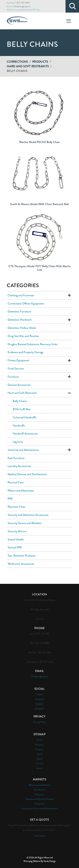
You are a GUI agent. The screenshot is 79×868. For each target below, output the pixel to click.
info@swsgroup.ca (22, 6)
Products (40, 62)
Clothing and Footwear (21, 295)
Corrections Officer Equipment (26, 303)
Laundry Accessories (19, 466)
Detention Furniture (19, 311)
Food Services (16, 368)
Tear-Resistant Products (21, 556)
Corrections (17, 62)
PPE (10, 499)
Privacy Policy (40, 722)
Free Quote (39, 836)
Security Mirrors (17, 531)
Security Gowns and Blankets (25, 523)
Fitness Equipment (18, 360)
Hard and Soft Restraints (28, 66)
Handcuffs (19, 426)
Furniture (13, 377)
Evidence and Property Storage (25, 352)
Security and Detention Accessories (28, 515)
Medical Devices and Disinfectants (27, 474)
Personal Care (16, 482)
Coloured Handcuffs (25, 417)
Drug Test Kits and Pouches (23, 336)
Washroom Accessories (21, 564)
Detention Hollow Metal (22, 328)
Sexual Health (16, 539)
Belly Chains (20, 401)
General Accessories (19, 385)
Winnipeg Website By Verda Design (40, 861)
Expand (69, 295)
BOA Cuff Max (22, 409)
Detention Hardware (20, 320)
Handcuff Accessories (25, 433)
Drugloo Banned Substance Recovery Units (33, 344)
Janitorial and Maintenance (23, 450)
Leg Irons (18, 442)
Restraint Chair (17, 507)
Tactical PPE (15, 547)
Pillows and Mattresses (21, 491)
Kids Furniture (16, 458)
